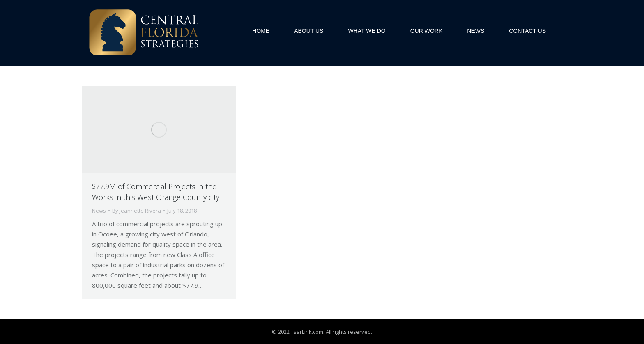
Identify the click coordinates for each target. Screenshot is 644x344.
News (99, 211)
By (137, 211)
